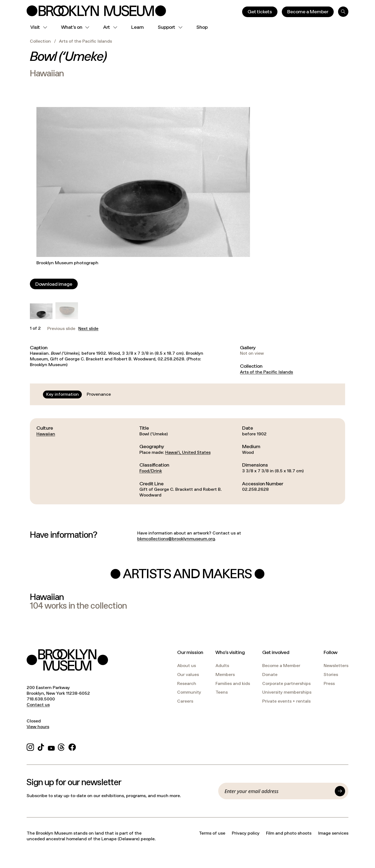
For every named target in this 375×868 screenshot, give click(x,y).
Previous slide (61, 329)
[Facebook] (72, 746)
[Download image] (54, 284)
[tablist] (79, 394)
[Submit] (340, 791)
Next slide (88, 329)
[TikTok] (41, 746)
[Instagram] (30, 746)
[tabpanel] (187, 461)
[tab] (62, 394)
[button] (41, 311)
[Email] (278, 791)
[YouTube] (51, 746)
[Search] (343, 12)
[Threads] (62, 746)
